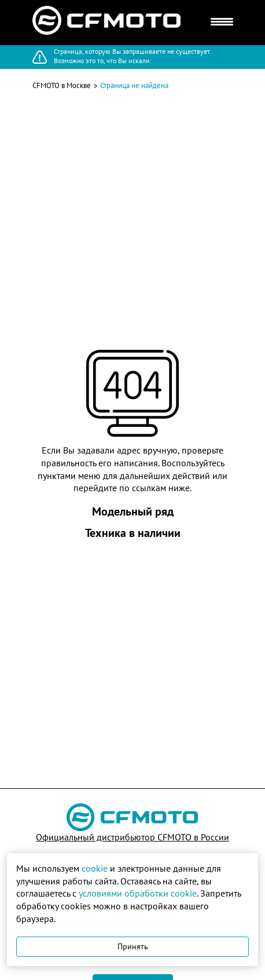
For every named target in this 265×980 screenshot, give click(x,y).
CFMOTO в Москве (62, 85)
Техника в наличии (133, 533)
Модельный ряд (133, 511)
